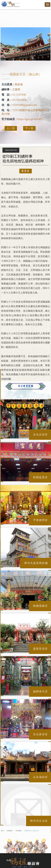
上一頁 (11, 128)
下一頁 (29, 128)
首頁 (2, 831)
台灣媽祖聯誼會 (11, 4)
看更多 (26, 171)
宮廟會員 (10, 831)
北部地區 (18, 831)
